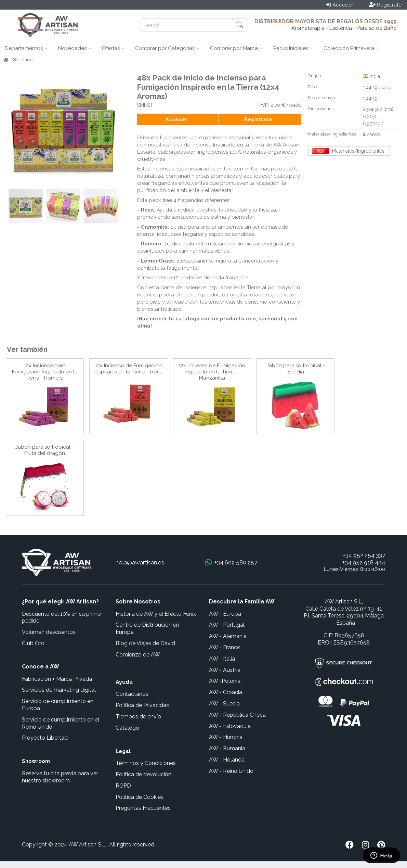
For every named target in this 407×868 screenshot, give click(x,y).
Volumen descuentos (49, 632)
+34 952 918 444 (364, 562)
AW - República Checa (237, 715)
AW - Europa (225, 614)
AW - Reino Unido (231, 771)
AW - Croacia (226, 692)
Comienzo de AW (138, 655)
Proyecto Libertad (45, 738)
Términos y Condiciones (146, 763)
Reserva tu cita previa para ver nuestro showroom (60, 777)
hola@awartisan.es (140, 562)
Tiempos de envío (138, 717)
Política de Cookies (140, 797)
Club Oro (33, 643)
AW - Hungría (226, 737)
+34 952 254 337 (364, 555)
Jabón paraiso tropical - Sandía (296, 369)
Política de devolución (143, 774)
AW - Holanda (227, 760)
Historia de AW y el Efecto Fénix (156, 614)
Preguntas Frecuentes (143, 808)
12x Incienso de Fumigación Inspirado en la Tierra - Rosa (128, 369)
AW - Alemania (228, 636)
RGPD (123, 786)
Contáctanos (132, 694)
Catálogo (127, 728)
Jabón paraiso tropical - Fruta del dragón (45, 450)
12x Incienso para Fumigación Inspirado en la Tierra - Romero (45, 372)
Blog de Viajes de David (145, 643)
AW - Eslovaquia (230, 726)
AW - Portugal (227, 625)
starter (28, 60)
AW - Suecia (224, 704)
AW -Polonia (225, 681)
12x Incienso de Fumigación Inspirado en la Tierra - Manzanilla (212, 372)
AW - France (225, 647)
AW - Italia (222, 659)
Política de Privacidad (143, 705)
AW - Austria (225, 670)
